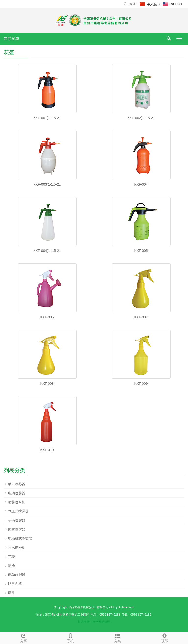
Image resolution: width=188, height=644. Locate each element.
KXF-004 (141, 184)
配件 (12, 593)
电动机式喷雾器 (20, 538)
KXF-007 (141, 317)
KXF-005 (141, 251)
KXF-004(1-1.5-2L (47, 251)
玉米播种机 (17, 547)
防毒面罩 (15, 584)
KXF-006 (47, 317)
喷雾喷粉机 (17, 502)
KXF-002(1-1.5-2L (141, 118)
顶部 (164, 637)
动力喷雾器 (17, 484)
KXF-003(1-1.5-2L (47, 184)
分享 (23, 637)
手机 (70, 637)
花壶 (12, 557)
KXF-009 (141, 384)
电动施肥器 (17, 575)
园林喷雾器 (17, 529)
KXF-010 (47, 450)
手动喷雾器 (17, 520)
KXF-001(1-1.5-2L (47, 118)
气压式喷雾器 (18, 511)
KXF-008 (47, 384)
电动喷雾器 (17, 493)
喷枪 (12, 566)
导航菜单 (12, 39)
